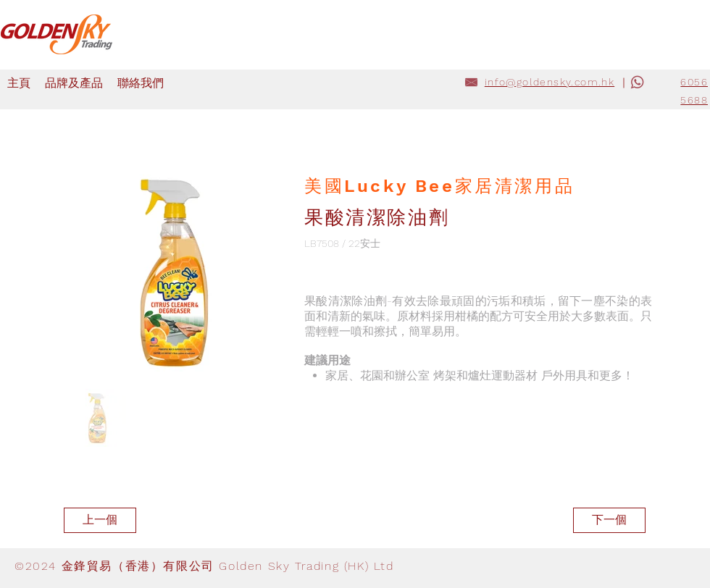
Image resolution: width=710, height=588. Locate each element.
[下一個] (609, 520)
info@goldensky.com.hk (550, 82)
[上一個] (100, 520)
